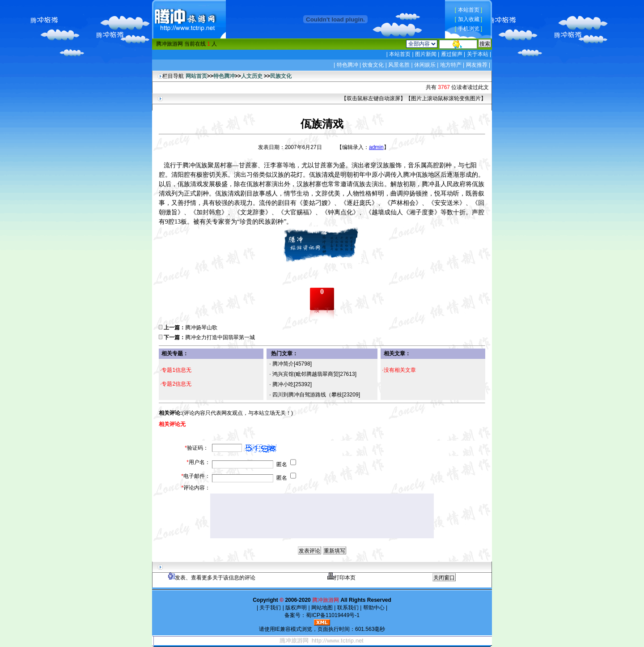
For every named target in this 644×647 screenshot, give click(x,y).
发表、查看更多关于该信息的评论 (212, 578)
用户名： (198, 462)
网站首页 (196, 76)
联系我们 (348, 608)
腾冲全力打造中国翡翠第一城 (220, 337)
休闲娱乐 (425, 65)
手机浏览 (469, 29)
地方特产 (451, 65)
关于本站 (477, 54)
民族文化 (281, 76)
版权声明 (296, 608)
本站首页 (469, 10)
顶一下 (322, 310)
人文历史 (252, 76)
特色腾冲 (347, 65)
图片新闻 (426, 54)
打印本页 (341, 578)
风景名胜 (399, 65)
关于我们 (270, 608)
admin (376, 147)
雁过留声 (451, 54)
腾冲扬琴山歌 (201, 328)
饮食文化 (373, 65)
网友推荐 (477, 65)
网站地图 (322, 608)
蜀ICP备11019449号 (330, 615)
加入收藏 (469, 19)
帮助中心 (374, 608)
